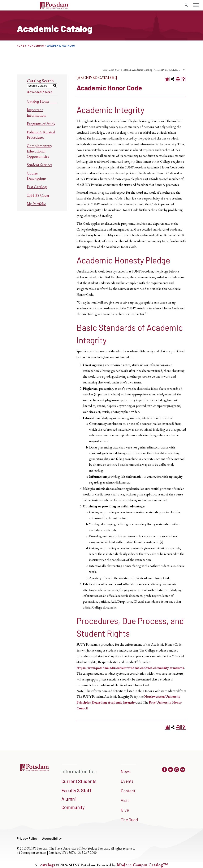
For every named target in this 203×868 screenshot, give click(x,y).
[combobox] (144, 70)
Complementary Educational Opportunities (40, 151)
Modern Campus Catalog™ (142, 865)
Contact (128, 791)
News (126, 771)
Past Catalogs (37, 187)
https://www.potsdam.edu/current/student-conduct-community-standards (130, 668)
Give (125, 810)
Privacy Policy (27, 838)
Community (73, 807)
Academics (36, 46)
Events (127, 781)
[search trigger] (186, 5)
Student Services (40, 165)
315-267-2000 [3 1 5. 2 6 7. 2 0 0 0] (87, 853)
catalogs (48, 865)
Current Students (79, 781)
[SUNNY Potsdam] (34, 769)
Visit (125, 800)
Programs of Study (41, 124)
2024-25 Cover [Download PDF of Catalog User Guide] (38, 195)
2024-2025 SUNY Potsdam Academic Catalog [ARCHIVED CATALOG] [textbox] (143, 70)
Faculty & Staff (76, 790)
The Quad (129, 820)
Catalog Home (38, 101)
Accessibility (52, 838)
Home (21, 46)
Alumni (69, 799)
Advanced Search (40, 92)
